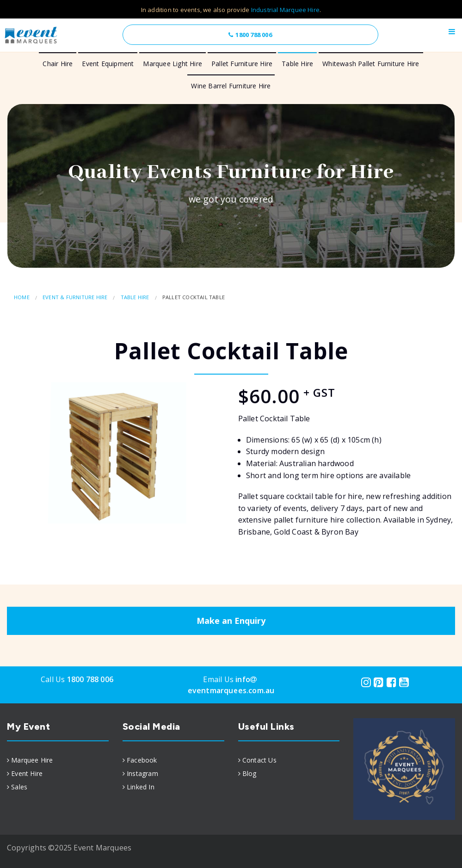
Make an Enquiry (231, 621)
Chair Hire (58, 64)
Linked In (141, 787)
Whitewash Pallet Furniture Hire (371, 64)
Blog (249, 773)
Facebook (142, 760)
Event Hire (27, 773)
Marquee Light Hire (172, 64)
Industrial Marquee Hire (286, 10)
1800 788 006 (250, 35)
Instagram (142, 773)
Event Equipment (108, 64)
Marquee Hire (32, 760)
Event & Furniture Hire (75, 297)
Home (22, 297)
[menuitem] (58, 760)
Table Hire (297, 64)
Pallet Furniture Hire (242, 64)
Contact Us (259, 760)
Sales (19, 787)
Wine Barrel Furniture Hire (231, 86)
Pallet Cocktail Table (194, 297)
